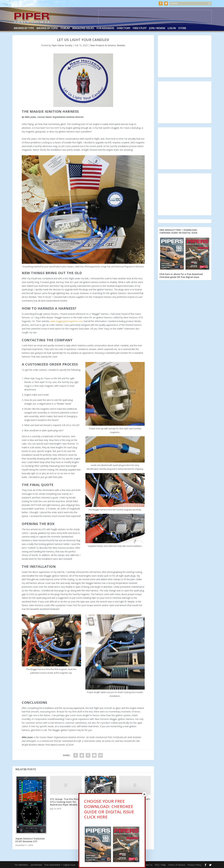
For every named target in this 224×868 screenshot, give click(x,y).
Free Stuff (140, 28)
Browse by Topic (47, 28)
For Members (105, 28)
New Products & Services (103, 45)
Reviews (121, 45)
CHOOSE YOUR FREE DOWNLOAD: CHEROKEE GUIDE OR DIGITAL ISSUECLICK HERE (109, 810)
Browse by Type (24, 28)
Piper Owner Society (62, 45)
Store (182, 28)
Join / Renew (157, 28)
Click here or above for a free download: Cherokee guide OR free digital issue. (181, 275)
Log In (172, 28)
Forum (65, 28)
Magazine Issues (83, 28)
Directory (123, 28)
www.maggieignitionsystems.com (66, 321)
